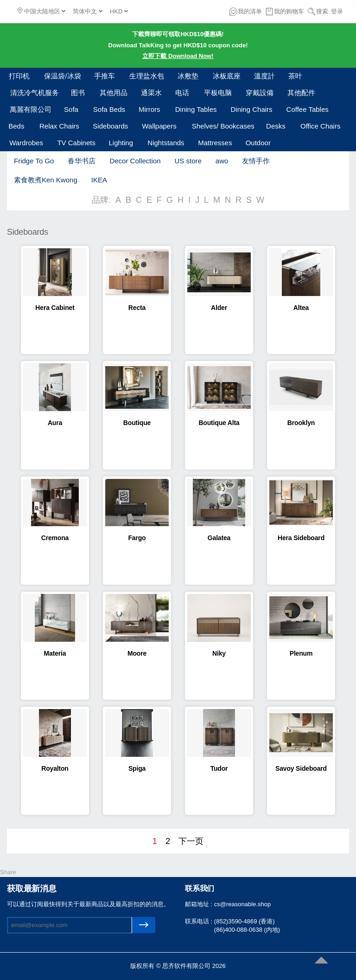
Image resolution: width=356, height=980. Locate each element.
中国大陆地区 (41, 11)
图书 (78, 93)
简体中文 (88, 11)
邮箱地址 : (200, 904)
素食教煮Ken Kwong (46, 180)
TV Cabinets (76, 143)
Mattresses (215, 143)
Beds (16, 126)
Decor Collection (135, 161)
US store (188, 161)
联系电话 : (200, 921)
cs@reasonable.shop (242, 904)
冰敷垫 (188, 76)
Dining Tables (196, 109)
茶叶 (295, 76)
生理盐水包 (147, 76)
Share (8, 872)
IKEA (99, 180)
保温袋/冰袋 (62, 76)
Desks (276, 126)
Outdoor (258, 143)
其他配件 (301, 93)
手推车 (105, 76)
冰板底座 (227, 76)
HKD (119, 11)
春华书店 (82, 161)
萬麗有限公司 (31, 109)
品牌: (101, 200)
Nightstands (166, 143)
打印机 (19, 76)
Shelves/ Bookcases (223, 126)
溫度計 (264, 76)
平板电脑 (218, 93)
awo (222, 161)
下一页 (191, 841)
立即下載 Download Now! (178, 56)
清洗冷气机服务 (35, 93)
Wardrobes (26, 143)
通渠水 (151, 93)
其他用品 (114, 93)
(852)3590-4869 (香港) (245, 921)
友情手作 (256, 161)
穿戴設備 (260, 93)
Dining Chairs (252, 109)
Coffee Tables (308, 109)
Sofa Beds (109, 109)
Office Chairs (320, 126)
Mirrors (149, 109)
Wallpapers (159, 126)
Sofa (71, 109)
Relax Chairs (59, 126)
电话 (182, 93)
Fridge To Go (34, 161)
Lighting (121, 143)
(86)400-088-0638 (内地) (247, 930)
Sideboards (110, 126)
